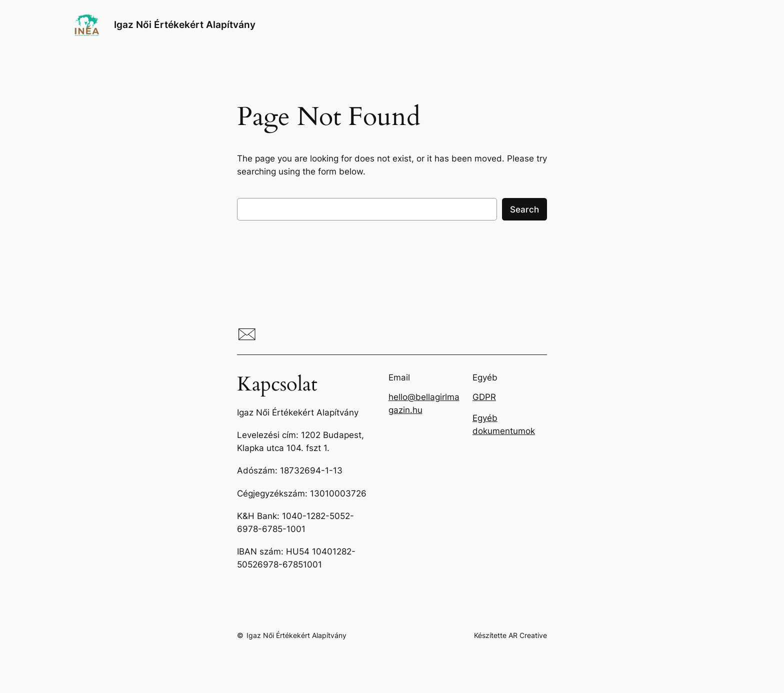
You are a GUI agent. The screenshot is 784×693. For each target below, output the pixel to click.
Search (524, 209)
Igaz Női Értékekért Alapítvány (185, 24)
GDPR (484, 397)
